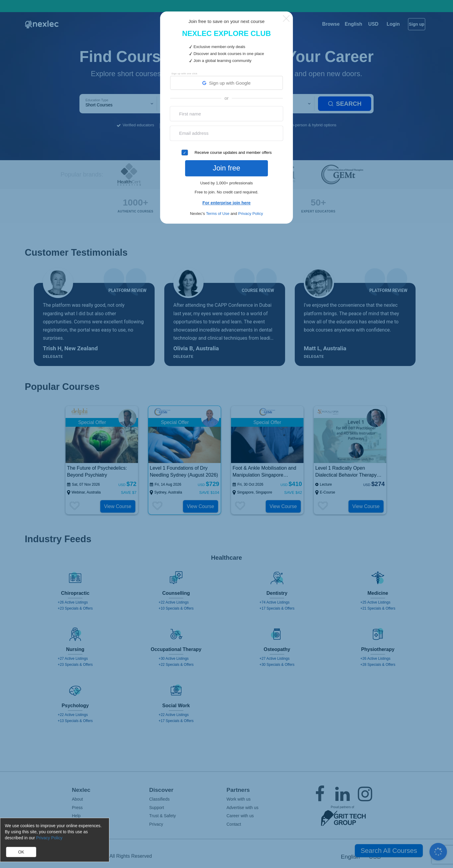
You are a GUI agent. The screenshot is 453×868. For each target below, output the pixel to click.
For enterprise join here (226, 200)
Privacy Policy (251, 211)
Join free (226, 167)
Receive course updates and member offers (233, 152)
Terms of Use (218, 211)
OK (21, 852)
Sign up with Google (226, 83)
